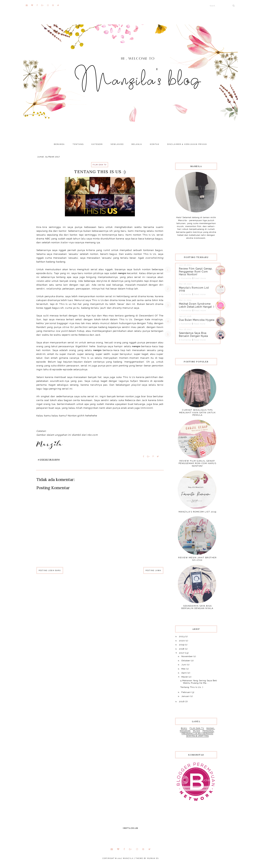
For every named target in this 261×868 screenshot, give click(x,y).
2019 (182, 645)
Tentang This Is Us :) (192, 687)
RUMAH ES (153, 858)
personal (208, 731)
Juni (184, 665)
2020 (182, 641)
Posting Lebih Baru (50, 570)
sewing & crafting (197, 736)
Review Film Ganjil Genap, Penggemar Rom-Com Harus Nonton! (196, 272)
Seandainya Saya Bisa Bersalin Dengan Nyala (193, 334)
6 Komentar (185, 340)
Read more (200, 278)
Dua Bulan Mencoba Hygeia (197, 320)
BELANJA (137, 144)
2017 (182, 653)
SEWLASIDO (117, 144)
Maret (185, 677)
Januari (186, 696)
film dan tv (100, 165)
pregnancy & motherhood (197, 733)
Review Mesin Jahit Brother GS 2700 (197, 559)
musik (197, 731)
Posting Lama (153, 570)
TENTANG (78, 144)
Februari (186, 692)
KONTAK (155, 144)
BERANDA (59, 144)
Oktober (186, 661)
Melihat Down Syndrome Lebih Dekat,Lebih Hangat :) (197, 305)
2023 (182, 636)
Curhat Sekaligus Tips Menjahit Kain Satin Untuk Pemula (197, 412)
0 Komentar (185, 278)
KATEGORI (97, 144)
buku (184, 728)
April (184, 673)
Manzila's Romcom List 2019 (197, 512)
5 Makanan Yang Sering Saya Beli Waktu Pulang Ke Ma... (199, 682)
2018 (182, 649)
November (187, 656)
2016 (182, 702)
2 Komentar (185, 294)
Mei (184, 669)
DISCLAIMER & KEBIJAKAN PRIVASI (187, 144)
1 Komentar (185, 324)
